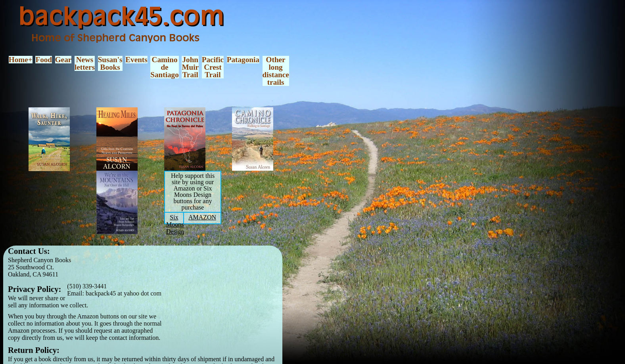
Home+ (21, 60)
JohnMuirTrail (190, 67)
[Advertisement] (229, 301)
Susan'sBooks (110, 63)
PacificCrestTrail (213, 67)
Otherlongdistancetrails (276, 71)
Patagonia (243, 60)
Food (44, 60)
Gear (63, 60)
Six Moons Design (175, 224)
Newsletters (85, 63)
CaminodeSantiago (164, 67)
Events (136, 60)
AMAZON (202, 217)
